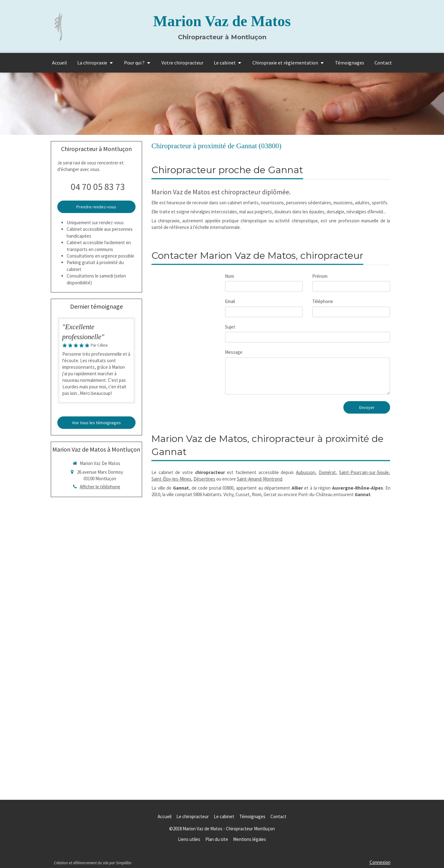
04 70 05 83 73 (98, 187)
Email (230, 301)
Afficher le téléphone (100, 487)
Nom (229, 276)
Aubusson (306, 472)
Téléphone (323, 301)
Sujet (230, 327)
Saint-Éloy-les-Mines (171, 479)
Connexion (380, 862)
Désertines (204, 479)
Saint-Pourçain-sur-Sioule (364, 472)
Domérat (327, 472)
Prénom (320, 276)
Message (234, 352)
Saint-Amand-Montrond (260, 479)
